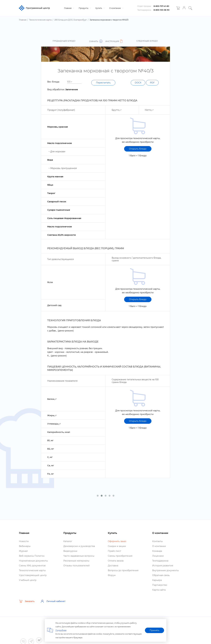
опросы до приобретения (123, 570)
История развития (163, 566)
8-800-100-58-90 (161, 10)
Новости (24, 541)
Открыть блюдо (138, 149)
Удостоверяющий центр (33, 575)
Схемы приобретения (120, 556)
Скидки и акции (117, 546)
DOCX (138, 83)
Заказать (27, 601)
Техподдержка (160, 561)
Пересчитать (103, 83)
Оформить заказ (117, 541)
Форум (112, 575)
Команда (157, 551)
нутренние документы (166, 570)
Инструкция (114, 41)
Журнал (23, 551)
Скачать (96, 41)
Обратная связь (161, 575)
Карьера (157, 580)
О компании (116, 8)
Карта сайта (159, 590)
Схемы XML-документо (32, 566)
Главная (69, 8)
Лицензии (158, 556)
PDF (152, 83)
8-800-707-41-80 (161, 6)
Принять (154, 630)
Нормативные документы (33, 561)
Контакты (157, 541)
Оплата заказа (116, 561)
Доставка (113, 566)
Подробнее (61, 630)
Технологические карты (32, 570)
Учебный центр (28, 580)
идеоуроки (70, 551)
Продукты (84, 8)
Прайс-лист (114, 551)
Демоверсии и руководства (79, 546)
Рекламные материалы (76, 561)
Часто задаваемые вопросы (79, 556)
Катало (68, 541)
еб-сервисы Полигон (32, 556)
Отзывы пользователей (76, 566)
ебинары (25, 546)
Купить (100, 8)
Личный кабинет (53, 601)
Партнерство (160, 585)
